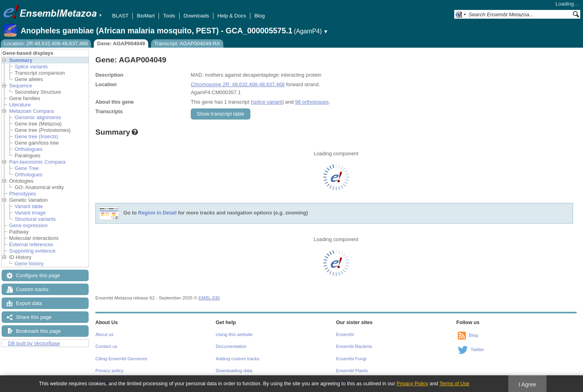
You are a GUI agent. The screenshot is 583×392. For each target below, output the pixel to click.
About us (104, 334)
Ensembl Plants (352, 371)
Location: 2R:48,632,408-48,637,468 (46, 43)
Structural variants (35, 219)
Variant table (29, 206)
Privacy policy (109, 371)
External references (31, 244)
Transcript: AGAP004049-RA (187, 43)
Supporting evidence (32, 251)
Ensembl (345, 334)
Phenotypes (23, 194)
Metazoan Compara (31, 111)
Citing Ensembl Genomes (121, 359)
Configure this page (38, 275)
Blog (260, 16)
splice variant (267, 102)
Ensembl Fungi (352, 359)
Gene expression (28, 225)
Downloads (196, 16)
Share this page (34, 317)
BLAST (120, 16)
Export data (29, 303)
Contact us (106, 346)
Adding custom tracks (238, 359)
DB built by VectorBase (34, 343)
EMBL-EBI (209, 298)
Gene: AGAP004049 (121, 43)
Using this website (234, 334)
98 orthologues (312, 102)
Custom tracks (32, 289)
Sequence (21, 86)
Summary (21, 60)
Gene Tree (27, 168)
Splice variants (31, 67)
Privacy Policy (413, 383)
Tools (169, 16)
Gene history (29, 264)
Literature (20, 105)
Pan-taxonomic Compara (37, 162)
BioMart (146, 16)
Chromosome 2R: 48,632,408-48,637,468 (238, 84)
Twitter (477, 350)
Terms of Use (454, 383)
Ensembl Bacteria (354, 346)
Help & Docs (232, 16)
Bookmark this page (38, 331)
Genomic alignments (38, 117)
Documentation (231, 346)
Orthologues (29, 149)
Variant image (30, 213)
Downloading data (234, 371)
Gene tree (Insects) (37, 136)
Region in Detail (158, 213)
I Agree (528, 384)
